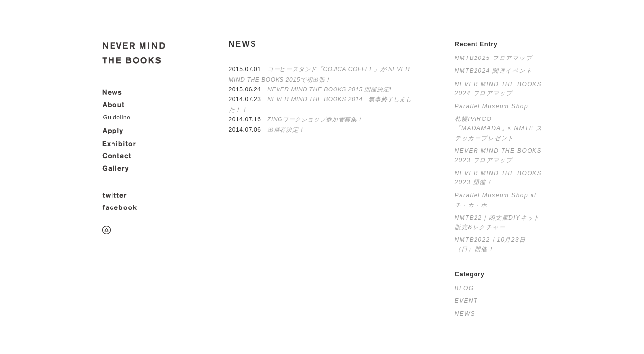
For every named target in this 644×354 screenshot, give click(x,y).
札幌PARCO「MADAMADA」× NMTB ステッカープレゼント (499, 128)
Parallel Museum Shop (492, 106)
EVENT (466, 301)
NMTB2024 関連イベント (494, 71)
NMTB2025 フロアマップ (494, 58)
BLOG (464, 288)
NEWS (465, 314)
